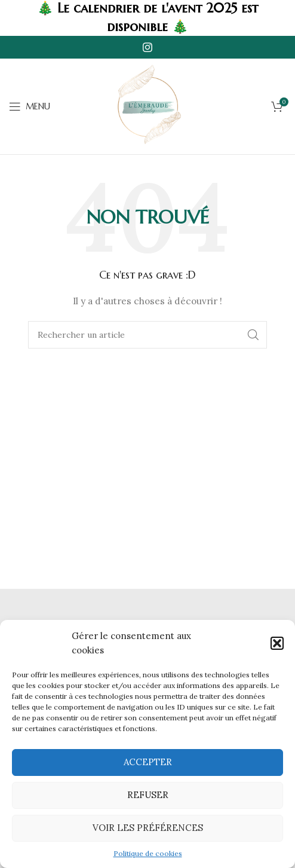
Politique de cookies (148, 853)
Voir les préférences (148, 828)
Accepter (148, 762)
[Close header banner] (280, 18)
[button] (277, 643)
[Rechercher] (147, 335)
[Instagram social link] (147, 47)
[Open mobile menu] (30, 106)
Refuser (148, 795)
